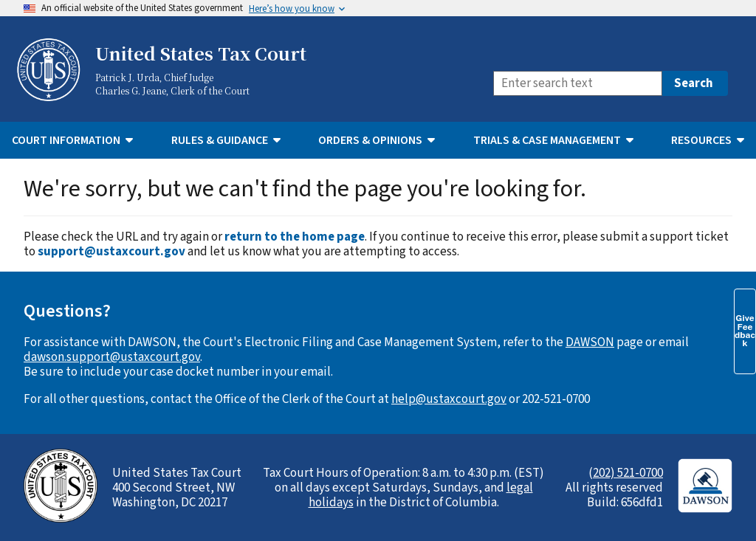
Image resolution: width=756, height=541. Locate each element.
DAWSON (590, 342)
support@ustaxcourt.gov (111, 252)
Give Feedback (745, 331)
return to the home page (295, 237)
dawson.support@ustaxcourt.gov (112, 357)
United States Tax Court (201, 53)
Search (694, 83)
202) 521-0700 (628, 473)
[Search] (578, 83)
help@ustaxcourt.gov (449, 399)
